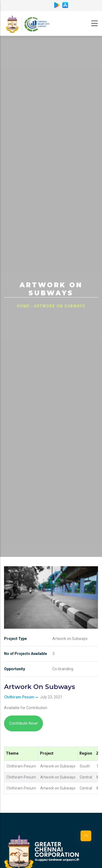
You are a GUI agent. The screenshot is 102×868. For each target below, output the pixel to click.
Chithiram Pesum (19, 697)
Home (23, 306)
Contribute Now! (23, 723)
